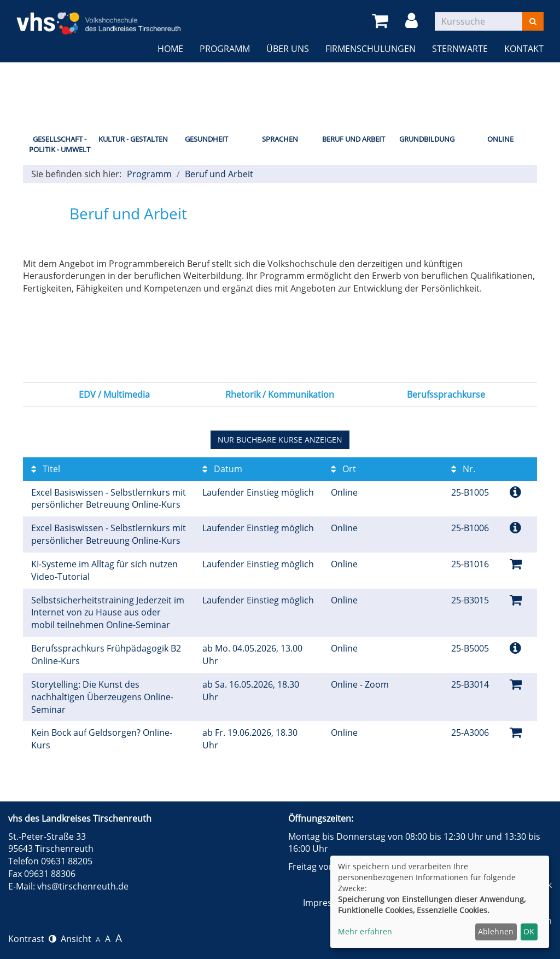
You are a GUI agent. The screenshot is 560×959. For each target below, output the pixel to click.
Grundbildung (427, 139)
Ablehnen (496, 931)
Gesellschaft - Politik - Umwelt (60, 144)
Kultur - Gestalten (133, 139)
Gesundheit (206, 139)
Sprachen (280, 139)
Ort (343, 469)
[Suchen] (533, 21)
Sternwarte (460, 49)
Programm (225, 49)
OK (529, 931)
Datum (222, 469)
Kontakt (524, 49)
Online (500, 139)
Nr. (463, 469)
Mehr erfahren (365, 931)
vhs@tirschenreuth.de (83, 886)
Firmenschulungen (371, 49)
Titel (46, 469)
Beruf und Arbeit (354, 139)
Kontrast (32, 939)
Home (170, 49)
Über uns (288, 49)
